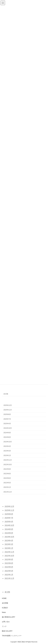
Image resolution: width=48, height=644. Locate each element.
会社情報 (5, 603)
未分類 (6, 394)
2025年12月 (8, 405)
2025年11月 (8, 410)
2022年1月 (7, 487)
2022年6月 (7, 478)
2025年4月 (7, 423)
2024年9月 (7, 433)
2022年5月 (7, 483)
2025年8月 (7, 414)
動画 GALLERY (7, 631)
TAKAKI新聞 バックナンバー (12, 636)
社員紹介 (5, 608)
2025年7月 (7, 419)
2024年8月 (7, 437)
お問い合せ (6, 622)
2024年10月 (8, 428)
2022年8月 (7, 474)
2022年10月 (8, 464)
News (4, 612)
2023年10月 (8, 442)
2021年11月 (8, 492)
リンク (4, 626)
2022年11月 (8, 460)
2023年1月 (7, 455)
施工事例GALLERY (9, 617)
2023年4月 (7, 446)
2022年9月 (7, 469)
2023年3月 (7, 451)
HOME (4, 598)
